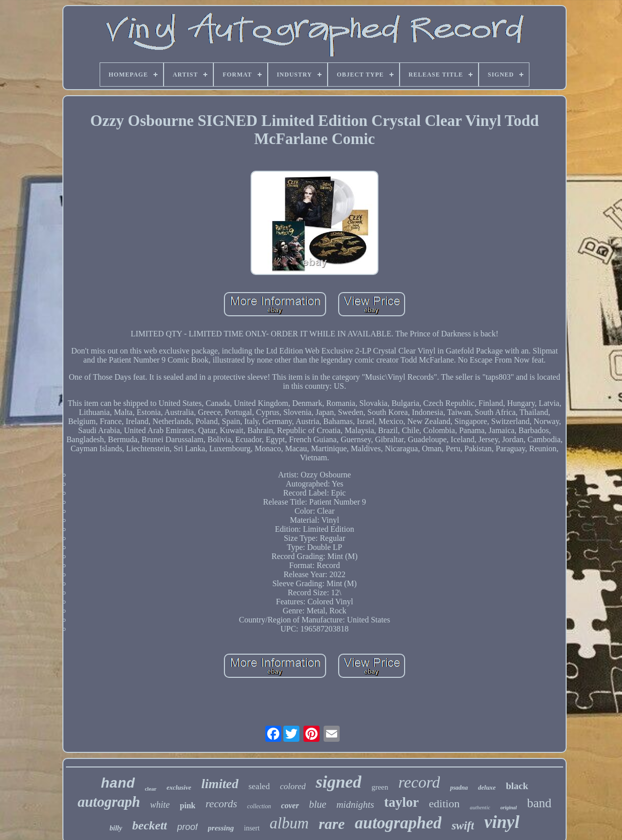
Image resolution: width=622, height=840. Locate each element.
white (160, 805)
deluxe (487, 787)
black (517, 786)
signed (338, 782)
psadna (459, 788)
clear (151, 789)
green (380, 787)
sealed (259, 786)
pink (187, 806)
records (221, 804)
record (419, 782)
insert (252, 828)
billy (116, 828)
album (289, 823)
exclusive (179, 787)
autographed (398, 823)
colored (293, 786)
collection (259, 806)
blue (318, 804)
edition (444, 803)
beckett (150, 825)
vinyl (502, 822)
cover (290, 806)
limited (220, 784)
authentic (480, 807)
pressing (221, 828)
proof (187, 827)
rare (332, 824)
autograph (109, 802)
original (509, 808)
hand (118, 784)
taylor (401, 802)
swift (463, 826)
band (539, 803)
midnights (355, 804)
